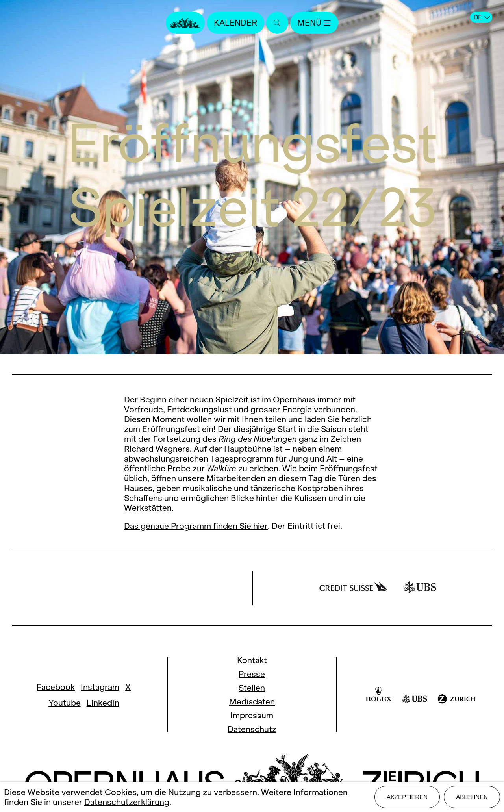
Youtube (65, 703)
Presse (252, 674)
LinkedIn (103, 703)
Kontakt (252, 660)
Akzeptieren (407, 797)
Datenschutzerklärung (127, 802)
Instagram (100, 687)
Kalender (235, 23)
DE (482, 17)
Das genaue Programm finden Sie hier (196, 526)
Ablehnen (472, 797)
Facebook (56, 687)
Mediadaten (252, 702)
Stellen (252, 688)
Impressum (252, 715)
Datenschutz (252, 729)
